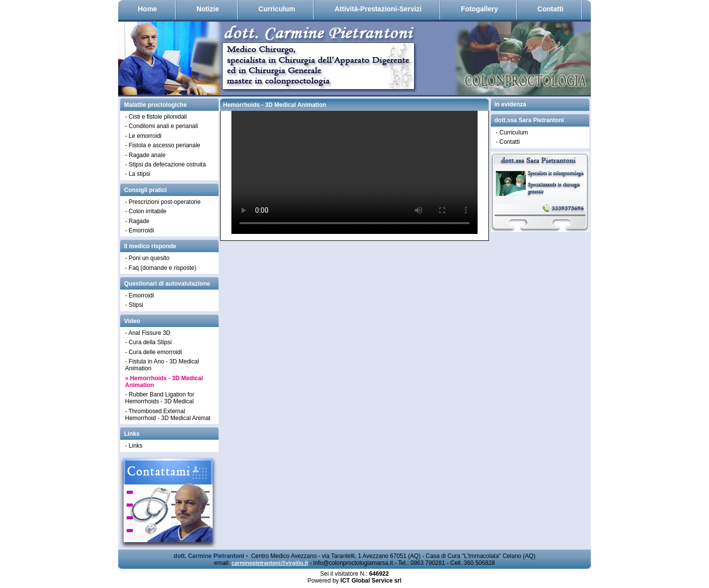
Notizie (208, 9)
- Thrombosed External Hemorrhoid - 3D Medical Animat (168, 415)
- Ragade (137, 221)
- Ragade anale (145, 155)
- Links (134, 446)
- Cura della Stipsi (148, 342)
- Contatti (508, 142)
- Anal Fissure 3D (148, 333)
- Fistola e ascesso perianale (163, 145)
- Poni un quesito (147, 258)
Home (147, 9)
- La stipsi (138, 174)
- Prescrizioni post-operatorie (163, 202)
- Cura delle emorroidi (153, 352)
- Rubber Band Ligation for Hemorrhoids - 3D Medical (160, 398)
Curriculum (277, 9)
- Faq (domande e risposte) (161, 268)
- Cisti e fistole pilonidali (156, 117)
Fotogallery (479, 9)
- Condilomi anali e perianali (161, 126)
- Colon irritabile (146, 211)
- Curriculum (512, 132)
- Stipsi (134, 305)
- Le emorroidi (143, 136)
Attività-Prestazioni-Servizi (378, 9)
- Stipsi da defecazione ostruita (165, 164)
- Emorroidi (140, 230)
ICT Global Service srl (371, 581)
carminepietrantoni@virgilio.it (270, 563)
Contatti (551, 9)
